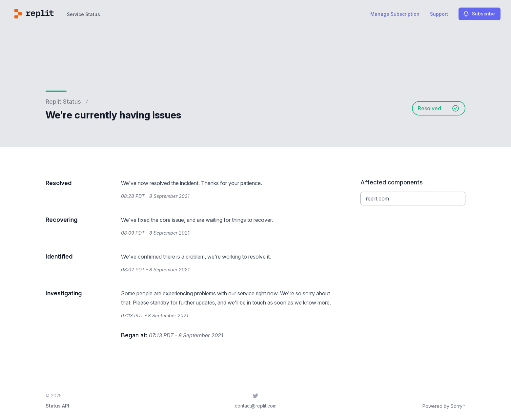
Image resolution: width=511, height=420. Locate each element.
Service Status (83, 14)
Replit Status (63, 102)
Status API (57, 406)
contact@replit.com (256, 406)
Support (439, 14)
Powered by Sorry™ (444, 406)
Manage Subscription (395, 14)
